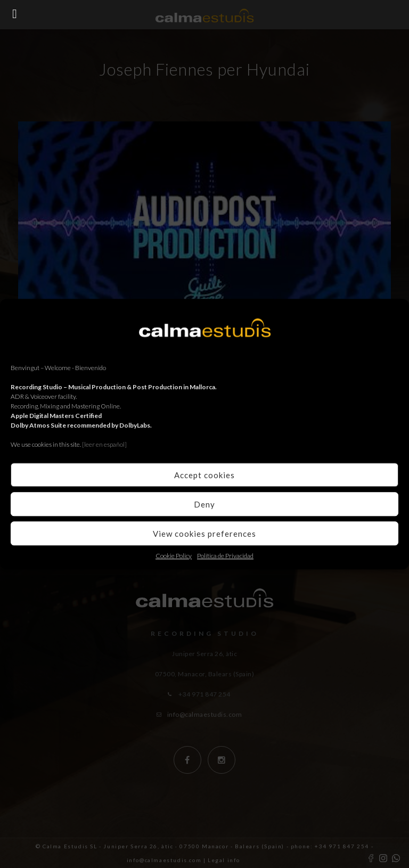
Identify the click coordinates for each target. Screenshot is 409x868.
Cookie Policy (174, 556)
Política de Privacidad (225, 556)
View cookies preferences (204, 534)
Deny (204, 504)
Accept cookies (204, 475)
